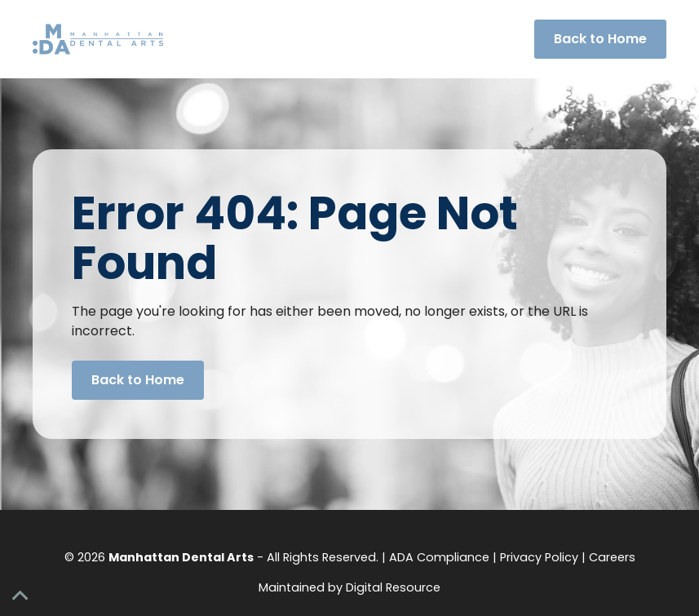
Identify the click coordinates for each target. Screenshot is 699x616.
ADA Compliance (439, 557)
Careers (612, 557)
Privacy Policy (539, 557)
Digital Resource (393, 587)
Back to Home (600, 39)
